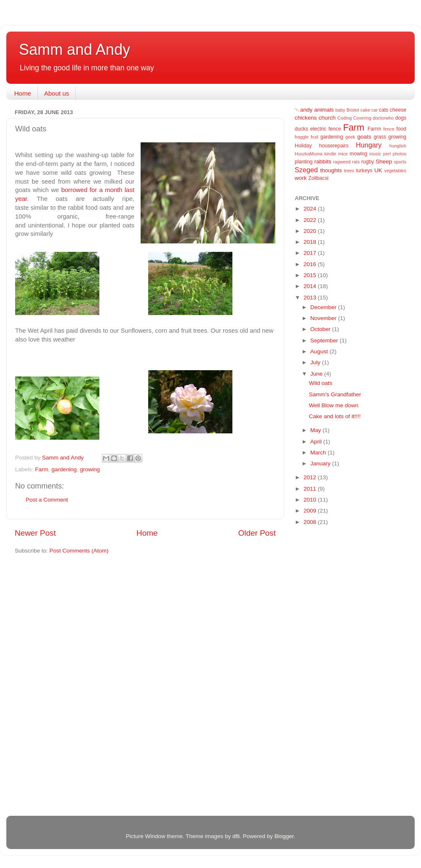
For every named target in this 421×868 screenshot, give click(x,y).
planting (304, 162)
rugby (368, 162)
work (301, 178)
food (401, 129)
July (316, 362)
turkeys (364, 171)
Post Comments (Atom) (79, 551)
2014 (311, 286)
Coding (344, 118)
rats (356, 162)
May (316, 430)
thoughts (331, 170)
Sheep (384, 162)
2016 (311, 264)
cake (365, 110)
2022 (311, 220)
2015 (311, 275)
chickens (306, 118)
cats (384, 110)
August (320, 351)
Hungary (369, 145)
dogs (401, 118)
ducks (301, 129)
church (327, 118)
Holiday (303, 146)
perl (387, 154)
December (324, 307)
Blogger (284, 836)
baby (340, 110)
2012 (311, 477)
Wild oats (321, 383)
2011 (311, 489)
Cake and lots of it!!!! (335, 416)
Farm (42, 469)
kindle (330, 154)
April (317, 442)
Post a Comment (47, 500)
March (319, 453)
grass (380, 137)
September (325, 341)
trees (349, 171)
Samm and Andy (75, 49)
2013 (311, 298)
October (321, 329)
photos (400, 154)
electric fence (326, 129)
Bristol (353, 110)
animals (324, 110)
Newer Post (35, 533)
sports (400, 162)
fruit (314, 137)
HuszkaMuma (309, 154)
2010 (311, 500)
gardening (64, 469)
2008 (311, 522)
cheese (398, 110)
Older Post (257, 533)
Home (23, 93)
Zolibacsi (318, 178)
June (317, 374)
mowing (359, 154)
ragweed (342, 162)
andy (306, 110)
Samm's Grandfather (335, 394)
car (374, 110)
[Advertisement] (328, 666)
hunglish (398, 146)
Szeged (306, 170)
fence (389, 129)
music (375, 154)
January (321, 463)
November (324, 318)
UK (378, 170)
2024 (311, 209)
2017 (311, 253)
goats (364, 137)
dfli (236, 836)
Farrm (374, 129)
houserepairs (334, 146)
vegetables (395, 171)
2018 (311, 242)
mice (343, 154)
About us (57, 93)
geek (350, 137)
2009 (311, 511)
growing (90, 469)
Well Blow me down (334, 405)
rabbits (323, 162)
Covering (362, 118)
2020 (311, 231)
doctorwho (384, 118)
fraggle (302, 137)
